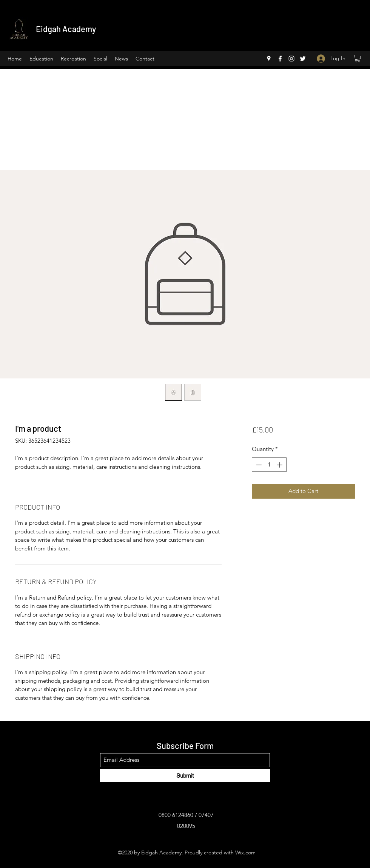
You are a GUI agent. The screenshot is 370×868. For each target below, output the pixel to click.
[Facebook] (280, 59)
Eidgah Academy (66, 29)
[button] (358, 58)
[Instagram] (291, 59)
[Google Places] (269, 59)
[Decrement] (258, 465)
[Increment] (280, 465)
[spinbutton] (269, 465)
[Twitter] (303, 59)
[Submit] (185, 776)
